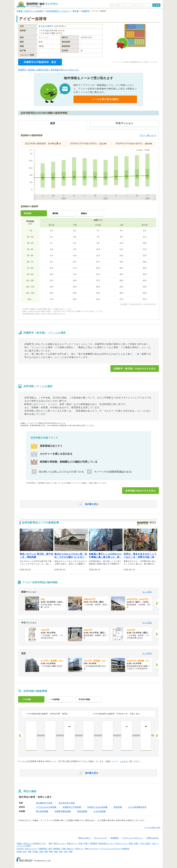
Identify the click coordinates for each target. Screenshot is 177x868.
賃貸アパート (72, 843)
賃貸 (50, 843)
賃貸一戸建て (84, 843)
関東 (30, 852)
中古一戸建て (146, 843)
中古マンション (121, 843)
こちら (123, 761)
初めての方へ (85, 838)
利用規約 (115, 838)
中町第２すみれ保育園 (97, 807)
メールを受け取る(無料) (105, 99)
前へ (20, 736)
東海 (46, 852)
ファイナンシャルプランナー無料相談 (115, 849)
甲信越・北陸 (38, 852)
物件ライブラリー (92, 849)
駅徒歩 (84, 213)
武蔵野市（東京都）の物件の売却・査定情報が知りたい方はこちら (49, 70)
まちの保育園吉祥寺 (137, 807)
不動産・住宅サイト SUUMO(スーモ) (31, 843)
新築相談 (57, 849)
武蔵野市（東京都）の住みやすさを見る (135, 369)
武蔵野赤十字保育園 (72, 807)
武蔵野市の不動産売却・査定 (40, 62)
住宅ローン (79, 849)
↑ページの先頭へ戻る (152, 827)
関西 (51, 852)
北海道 (19, 852)
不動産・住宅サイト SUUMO (30, 11)
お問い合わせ (153, 838)
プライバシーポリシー (133, 838)
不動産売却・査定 (45, 849)
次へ (157, 736)
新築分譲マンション (106, 843)
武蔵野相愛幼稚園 (63, 811)
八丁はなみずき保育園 (46, 807)
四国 (56, 852)
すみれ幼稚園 (100, 811)
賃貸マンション (59, 843)
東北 (25, 852)
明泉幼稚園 (82, 811)
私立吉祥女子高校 (67, 803)
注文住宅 (20, 849)
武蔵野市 (85, 11)
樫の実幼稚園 (42, 811)
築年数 (55, 213)
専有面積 (28, 213)
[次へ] (157, 603)
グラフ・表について (148, 135)
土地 (154, 843)
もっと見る (147, 592)
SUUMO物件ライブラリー (58, 11)
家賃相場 (94, 843)
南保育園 (118, 807)
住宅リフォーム (31, 849)
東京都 (76, 11)
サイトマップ (101, 838)
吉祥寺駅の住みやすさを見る (140, 491)
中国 (61, 852)
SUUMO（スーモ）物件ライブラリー (38, 4)
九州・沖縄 (68, 852)
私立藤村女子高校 (44, 803)
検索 (158, 5)
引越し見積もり (68, 849)
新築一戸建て (134, 843)
